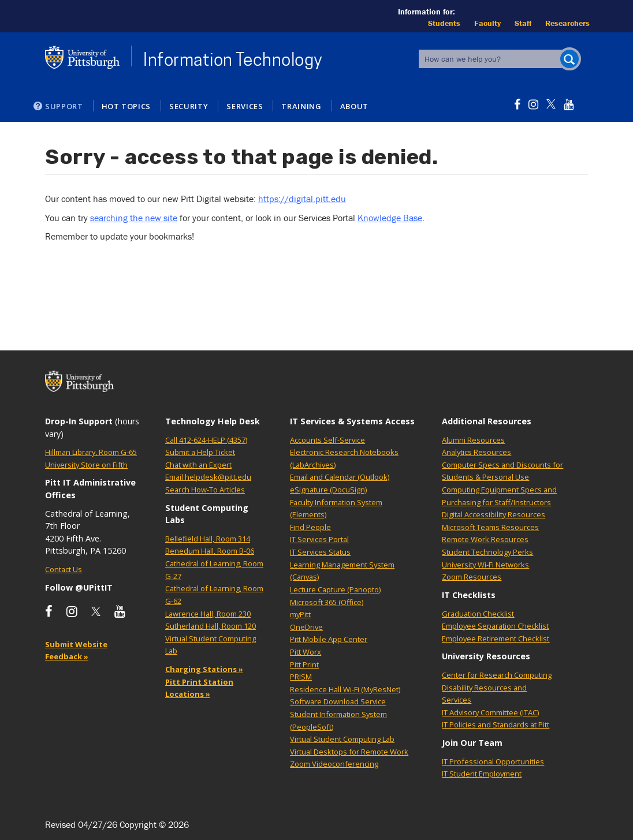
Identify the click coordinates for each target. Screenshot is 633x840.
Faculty (487, 23)
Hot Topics (126, 106)
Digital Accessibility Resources (494, 514)
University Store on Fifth (86, 465)
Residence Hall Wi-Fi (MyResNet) (345, 689)
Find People (310, 527)
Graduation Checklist (478, 614)
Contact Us (64, 569)
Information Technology (233, 59)
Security (189, 106)
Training (301, 106)
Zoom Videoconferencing (334, 764)
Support (64, 106)
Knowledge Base (390, 218)
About (354, 106)
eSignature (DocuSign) (328, 490)
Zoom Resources (472, 577)
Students (444, 23)
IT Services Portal (319, 539)
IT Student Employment (482, 774)
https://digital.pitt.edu (302, 199)
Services (245, 106)
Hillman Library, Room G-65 (91, 452)
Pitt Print (304, 664)
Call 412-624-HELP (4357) (206, 440)
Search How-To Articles (205, 490)
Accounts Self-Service (327, 440)
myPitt (300, 614)
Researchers (567, 23)
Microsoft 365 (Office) (327, 602)
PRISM (301, 677)
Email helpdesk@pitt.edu (208, 477)
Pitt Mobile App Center (329, 639)
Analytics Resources (476, 452)
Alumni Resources (473, 440)
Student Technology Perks (487, 552)
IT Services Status (320, 552)
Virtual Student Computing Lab (342, 739)
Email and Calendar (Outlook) (340, 477)
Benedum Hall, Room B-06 (210, 551)
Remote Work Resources (485, 539)
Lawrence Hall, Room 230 (208, 614)
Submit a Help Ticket (200, 452)
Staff (523, 23)
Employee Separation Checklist (495, 626)
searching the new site (134, 218)
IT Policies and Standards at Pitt (496, 725)
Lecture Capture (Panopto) (335, 589)
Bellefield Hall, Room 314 (208, 539)
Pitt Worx (306, 652)
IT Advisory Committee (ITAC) (490, 712)
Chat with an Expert (198, 465)
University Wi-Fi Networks (485, 565)
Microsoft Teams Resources (490, 527)
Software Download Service (338, 701)
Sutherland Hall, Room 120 (211, 626)
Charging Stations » (204, 669)
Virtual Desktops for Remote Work (349, 752)
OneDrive (306, 627)
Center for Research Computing (497, 675)
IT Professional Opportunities (493, 761)
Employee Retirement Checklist (496, 639)
